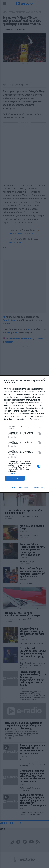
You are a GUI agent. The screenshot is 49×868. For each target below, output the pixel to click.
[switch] (39, 434)
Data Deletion (10, 488)
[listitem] (24, 428)
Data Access (24, 488)
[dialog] (24, 434)
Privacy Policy (39, 488)
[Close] (44, 381)
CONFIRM (15, 478)
